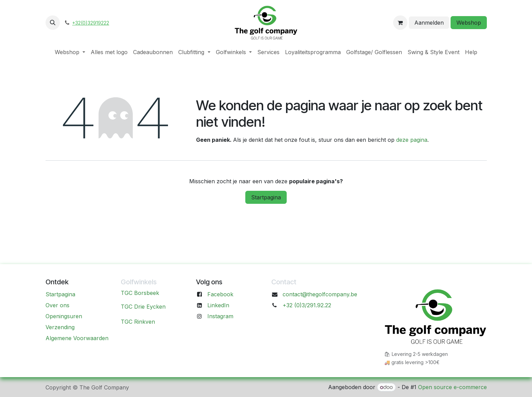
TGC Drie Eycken (143, 307)
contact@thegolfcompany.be (320, 294)
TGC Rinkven (138, 322)
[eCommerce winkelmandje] (400, 23)
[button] (53, 23)
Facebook (220, 294)
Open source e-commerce (452, 387)
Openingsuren (64, 316)
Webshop (469, 23)
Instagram (220, 316)
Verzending (60, 327)
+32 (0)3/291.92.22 (307, 305)
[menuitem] (70, 52)
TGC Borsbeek (140, 293)
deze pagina (412, 140)
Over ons (57, 305)
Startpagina (266, 197)
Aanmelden (429, 23)
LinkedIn (218, 305)
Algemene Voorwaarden (77, 338)
